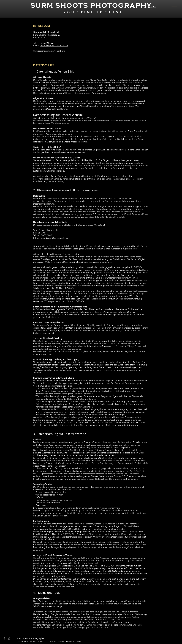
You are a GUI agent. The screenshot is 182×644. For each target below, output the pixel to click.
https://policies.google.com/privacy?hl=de (88, 627)
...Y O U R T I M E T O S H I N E (91, 12)
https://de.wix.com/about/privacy (90, 93)
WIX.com (66, 85)
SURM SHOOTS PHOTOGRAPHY (91, 5)
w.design (49, 51)
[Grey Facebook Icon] (4, 638)
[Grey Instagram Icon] (9, 638)
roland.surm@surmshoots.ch (54, 45)
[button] (174, 7)
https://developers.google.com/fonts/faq (112, 625)
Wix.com (81, 80)
